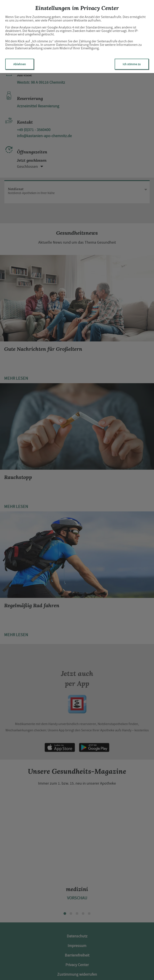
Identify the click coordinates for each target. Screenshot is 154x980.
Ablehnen (20, 64)
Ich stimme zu (132, 64)
